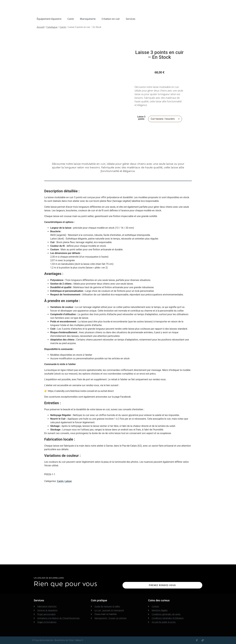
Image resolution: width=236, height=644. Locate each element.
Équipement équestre (49, 19)
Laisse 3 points (141, 118)
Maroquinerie (88, 19)
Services (131, 19)
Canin (71, 19)
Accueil (41, 27)
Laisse (68, 481)
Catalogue (52, 27)
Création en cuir (111, 19)
